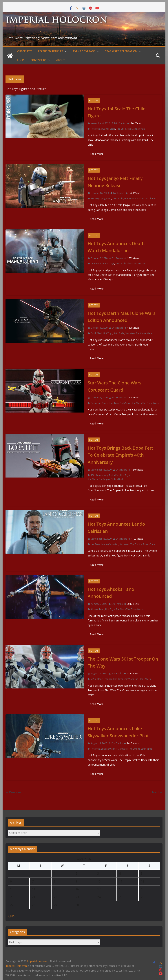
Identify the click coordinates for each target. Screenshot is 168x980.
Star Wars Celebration (121, 51)
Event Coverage (84, 51)
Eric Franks (120, 123)
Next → (157, 792)
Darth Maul (96, 333)
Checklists (25, 51)
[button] (65, 51)
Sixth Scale (118, 199)
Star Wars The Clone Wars (139, 333)
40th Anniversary (99, 475)
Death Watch (97, 264)
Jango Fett (106, 199)
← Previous (13, 792)
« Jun (11, 916)
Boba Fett (114, 475)
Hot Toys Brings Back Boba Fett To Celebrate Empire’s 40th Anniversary (120, 455)
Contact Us (38, 60)
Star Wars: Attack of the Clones (140, 199)
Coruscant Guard (99, 403)
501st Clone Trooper (101, 679)
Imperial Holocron (16, 966)
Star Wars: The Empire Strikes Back (105, 479)
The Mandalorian (136, 129)
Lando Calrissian (110, 544)
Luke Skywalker (109, 749)
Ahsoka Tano (97, 609)
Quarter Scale (108, 129)
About (61, 60)
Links (21, 60)
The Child (121, 129)
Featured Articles (51, 51)
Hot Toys (94, 101)
